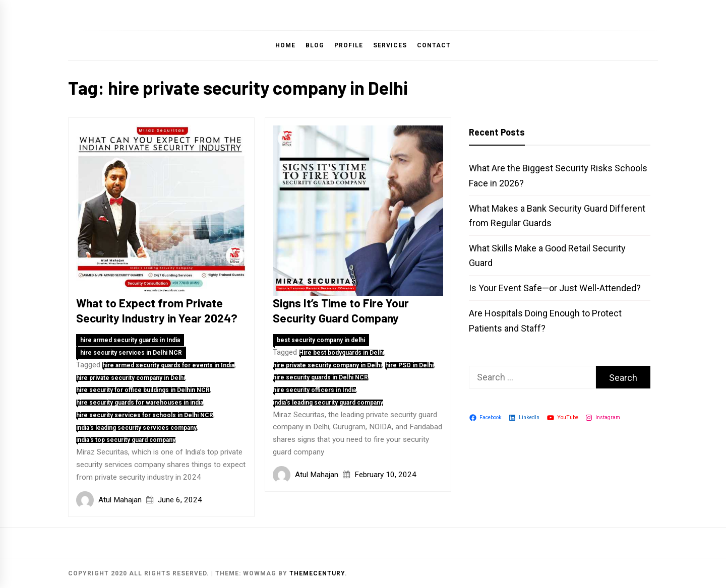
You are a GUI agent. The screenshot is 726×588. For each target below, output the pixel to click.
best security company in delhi (321, 340)
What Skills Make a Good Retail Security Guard (547, 255)
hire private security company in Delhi (131, 378)
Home (285, 45)
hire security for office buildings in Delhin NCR (143, 390)
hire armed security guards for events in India (168, 365)
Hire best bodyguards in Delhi (342, 353)
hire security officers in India (314, 390)
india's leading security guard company (328, 403)
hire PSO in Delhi (409, 365)
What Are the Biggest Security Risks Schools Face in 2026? (558, 175)
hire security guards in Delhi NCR (320, 377)
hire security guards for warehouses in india (140, 403)
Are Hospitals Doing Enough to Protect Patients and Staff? (545, 320)
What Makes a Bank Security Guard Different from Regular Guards (557, 216)
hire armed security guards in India (130, 340)
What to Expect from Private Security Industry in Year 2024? (157, 310)
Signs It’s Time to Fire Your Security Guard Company (341, 310)
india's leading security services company (136, 428)
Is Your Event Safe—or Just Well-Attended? (555, 288)
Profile (349, 45)
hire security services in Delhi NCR (131, 353)
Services (390, 45)
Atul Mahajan (120, 500)
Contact (434, 45)
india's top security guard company (126, 440)
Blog (315, 45)
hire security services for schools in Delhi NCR (145, 415)
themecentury (317, 573)
